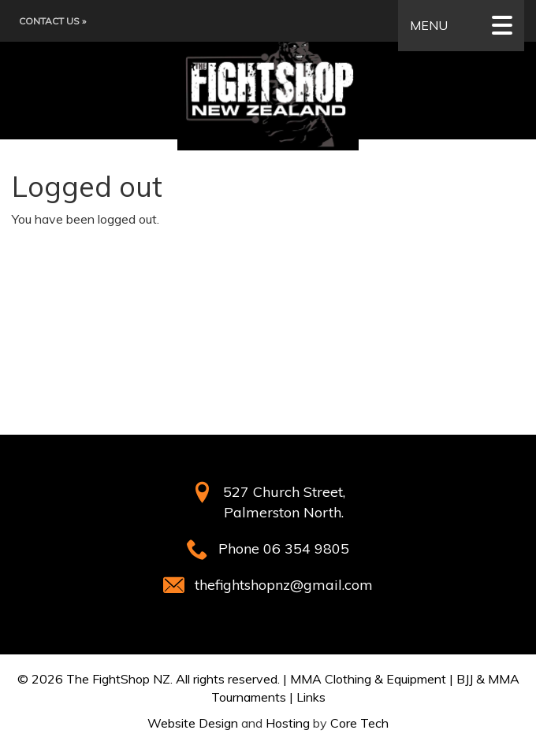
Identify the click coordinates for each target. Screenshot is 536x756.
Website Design (193, 723)
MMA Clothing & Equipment (368, 679)
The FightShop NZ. (119, 679)
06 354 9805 (306, 548)
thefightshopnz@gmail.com (284, 585)
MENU (461, 26)
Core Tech (359, 723)
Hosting (288, 723)
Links (311, 697)
